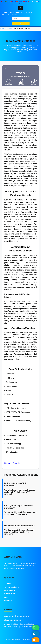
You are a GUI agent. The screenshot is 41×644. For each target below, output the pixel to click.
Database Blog (16, 12)
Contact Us (8, 600)
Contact (15, 14)
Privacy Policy (10, 590)
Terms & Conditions (12, 587)
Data (5, 12)
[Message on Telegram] (36, 634)
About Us (8, 584)
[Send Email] (36, 640)
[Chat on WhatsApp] (36, 628)
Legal (6, 597)
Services (9, 29)
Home (2, 29)
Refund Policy (9, 594)
